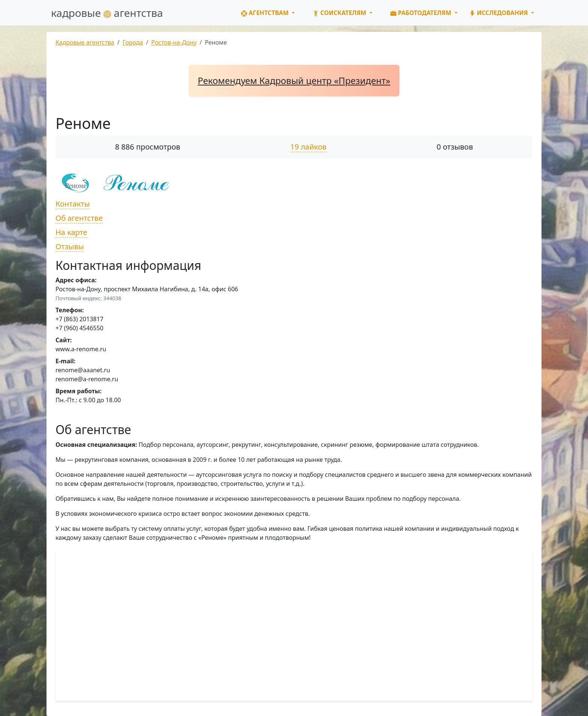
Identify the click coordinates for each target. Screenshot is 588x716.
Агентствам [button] (266, 13)
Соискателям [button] (340, 13)
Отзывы (70, 246)
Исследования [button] (499, 13)
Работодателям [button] (422, 13)
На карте (71, 232)
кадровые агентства (107, 13)
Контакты (73, 204)
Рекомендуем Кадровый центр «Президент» (294, 80)
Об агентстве (79, 218)
